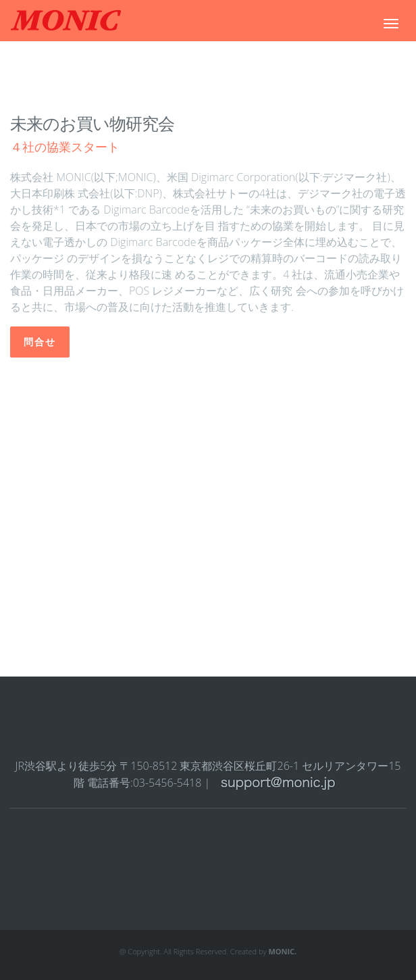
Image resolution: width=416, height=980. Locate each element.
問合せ (40, 342)
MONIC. (282, 951)
